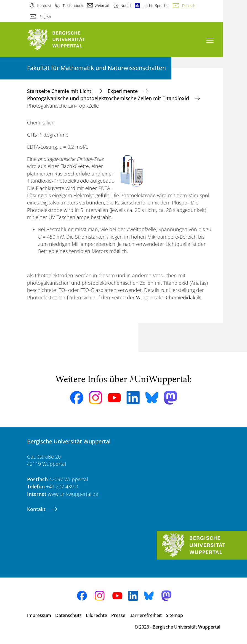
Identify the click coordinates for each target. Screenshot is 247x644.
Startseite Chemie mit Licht (60, 91)
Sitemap (174, 615)
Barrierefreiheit (146, 615)
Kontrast (44, 6)
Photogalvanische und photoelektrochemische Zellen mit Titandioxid (109, 98)
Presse (118, 615)
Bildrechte (96, 615)
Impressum (39, 615)
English (45, 17)
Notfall (126, 6)
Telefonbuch (73, 6)
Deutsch (189, 6)
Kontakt (37, 509)
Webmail (102, 6)
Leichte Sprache (156, 6)
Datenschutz (68, 615)
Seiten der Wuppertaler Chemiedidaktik (156, 297)
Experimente (123, 91)
